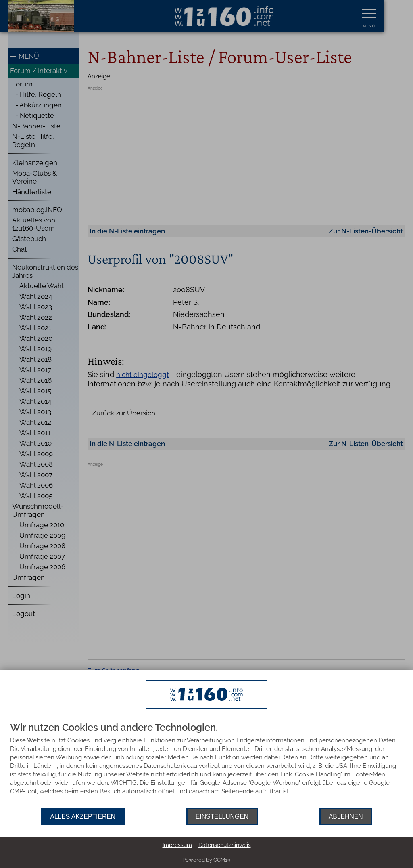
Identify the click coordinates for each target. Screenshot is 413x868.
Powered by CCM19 (206, 860)
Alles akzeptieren (83, 817)
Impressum (177, 845)
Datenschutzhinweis (225, 845)
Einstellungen (222, 817)
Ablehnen (346, 817)
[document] (206, 765)
